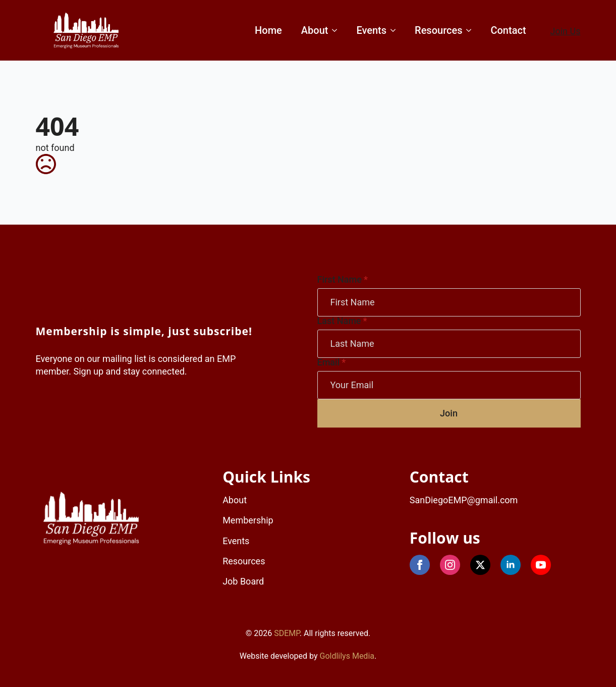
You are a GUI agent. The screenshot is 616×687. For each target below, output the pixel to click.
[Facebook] (420, 565)
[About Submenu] (334, 30)
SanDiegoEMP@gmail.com (464, 500)
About (315, 30)
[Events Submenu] (392, 30)
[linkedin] (511, 565)
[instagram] (450, 565)
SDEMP (287, 633)
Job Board (243, 581)
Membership (248, 520)
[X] (480, 565)
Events (371, 30)
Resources (438, 30)
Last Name (342, 321)
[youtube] (541, 565)
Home (268, 30)
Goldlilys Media (347, 656)
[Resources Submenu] (468, 30)
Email (332, 362)
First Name (343, 280)
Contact (508, 30)
